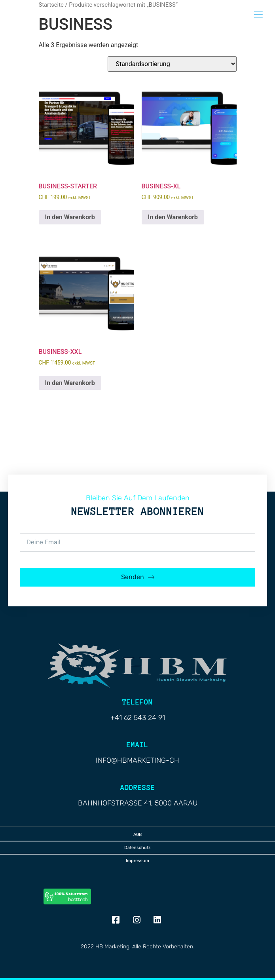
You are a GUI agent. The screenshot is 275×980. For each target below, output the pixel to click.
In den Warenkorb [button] (70, 217)
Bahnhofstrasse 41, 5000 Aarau (138, 803)
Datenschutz (137, 848)
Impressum (137, 861)
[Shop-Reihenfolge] (172, 64)
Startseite (51, 5)
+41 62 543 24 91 (138, 718)
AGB (137, 835)
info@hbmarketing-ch (137, 760)
